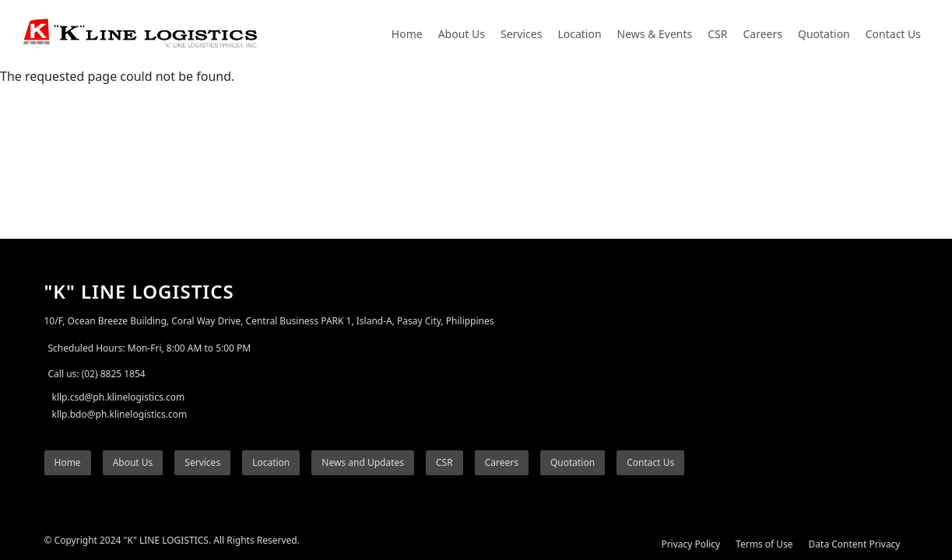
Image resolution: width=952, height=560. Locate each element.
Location (579, 34)
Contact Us (893, 34)
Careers (763, 34)
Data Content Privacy (855, 544)
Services (521, 34)
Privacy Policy (690, 544)
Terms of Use (764, 544)
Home (407, 34)
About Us (462, 34)
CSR (717, 34)
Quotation (824, 34)
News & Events (655, 34)
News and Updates (363, 462)
